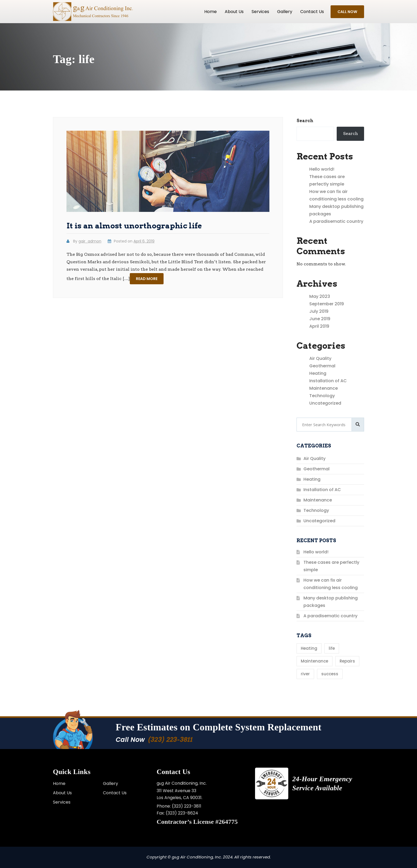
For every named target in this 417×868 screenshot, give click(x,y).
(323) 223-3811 (170, 740)
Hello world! (322, 169)
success (330, 674)
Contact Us (115, 793)
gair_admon (90, 241)
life (332, 648)
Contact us (312, 12)
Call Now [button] (347, 12)
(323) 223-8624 (182, 813)
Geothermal (322, 366)
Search (305, 121)
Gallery (285, 12)
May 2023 (320, 296)
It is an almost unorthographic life (134, 226)
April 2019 (319, 326)
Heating (318, 373)
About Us (234, 12)
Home (210, 12)
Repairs (347, 661)
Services (260, 12)
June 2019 (320, 319)
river (305, 674)
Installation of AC (328, 381)
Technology (322, 396)
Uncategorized (325, 403)
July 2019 (319, 311)
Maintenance (324, 388)
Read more (147, 279)
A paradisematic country (336, 221)
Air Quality (320, 358)
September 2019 (327, 304)
